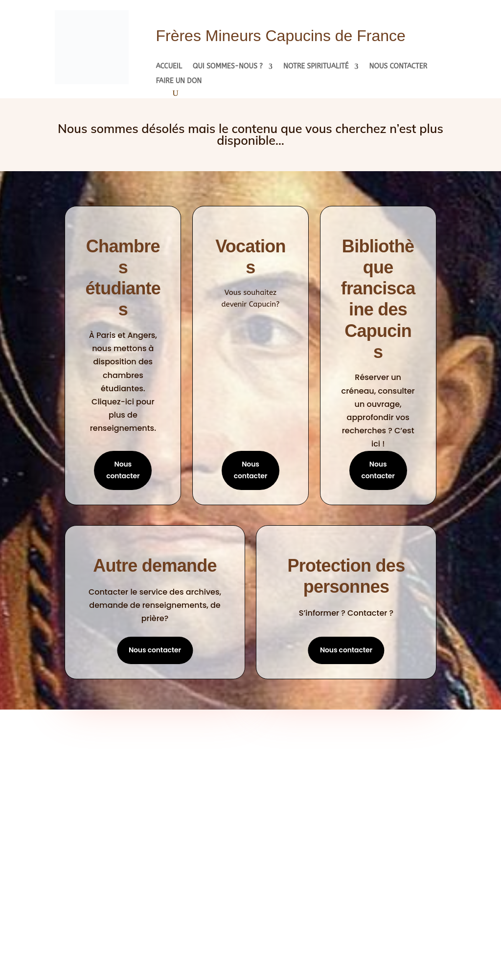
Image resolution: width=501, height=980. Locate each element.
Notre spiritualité (316, 67)
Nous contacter (398, 67)
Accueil (169, 67)
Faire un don (179, 81)
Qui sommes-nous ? (228, 67)
